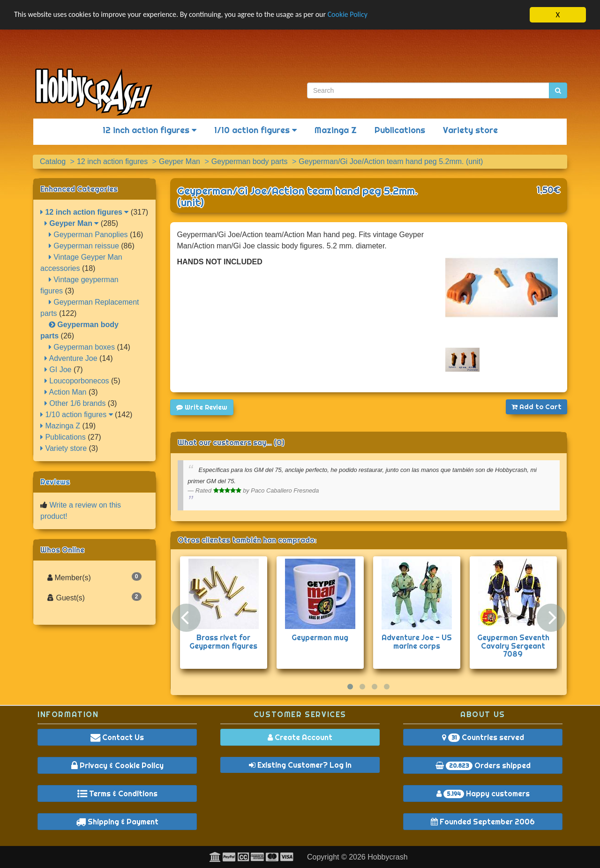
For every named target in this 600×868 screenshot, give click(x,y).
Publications (400, 130)
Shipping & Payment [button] (117, 822)
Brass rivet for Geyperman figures (223, 642)
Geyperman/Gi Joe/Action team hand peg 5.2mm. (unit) (297, 197)
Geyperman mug (320, 637)
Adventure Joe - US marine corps (417, 642)
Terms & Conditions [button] (117, 793)
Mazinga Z (336, 130)
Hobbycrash (387, 857)
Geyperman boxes (82, 347)
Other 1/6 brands (75, 403)
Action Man (66, 392)
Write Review (202, 407)
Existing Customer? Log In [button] (300, 765)
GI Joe (58, 370)
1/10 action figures (255, 130)
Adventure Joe (71, 358)
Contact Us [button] (117, 737)
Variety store (470, 130)
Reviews (55, 482)
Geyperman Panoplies (88, 235)
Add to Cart (536, 407)
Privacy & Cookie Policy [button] (117, 765)
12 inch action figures (150, 130)
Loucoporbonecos (77, 381)
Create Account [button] (300, 737)
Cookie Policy (370, 15)
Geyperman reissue (84, 246)
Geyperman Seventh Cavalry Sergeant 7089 (513, 646)
